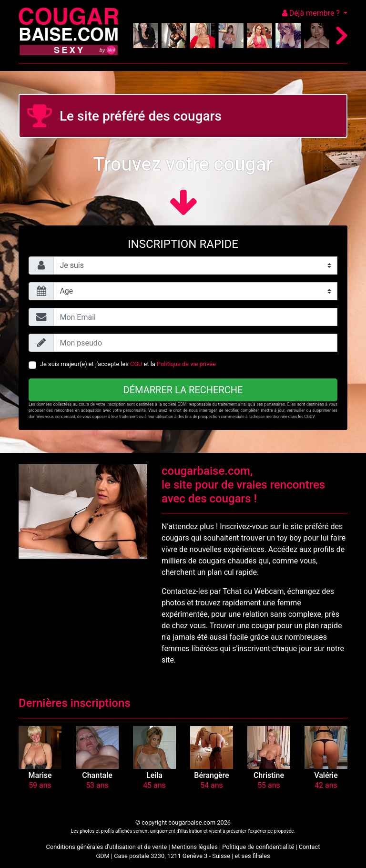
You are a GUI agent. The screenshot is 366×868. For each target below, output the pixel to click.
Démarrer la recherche (183, 390)
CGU (136, 364)
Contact (310, 847)
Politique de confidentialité (258, 847)
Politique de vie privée (186, 364)
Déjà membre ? (312, 13)
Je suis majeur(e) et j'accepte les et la (128, 364)
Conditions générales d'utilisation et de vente (107, 847)
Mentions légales (195, 847)
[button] (40, 747)
